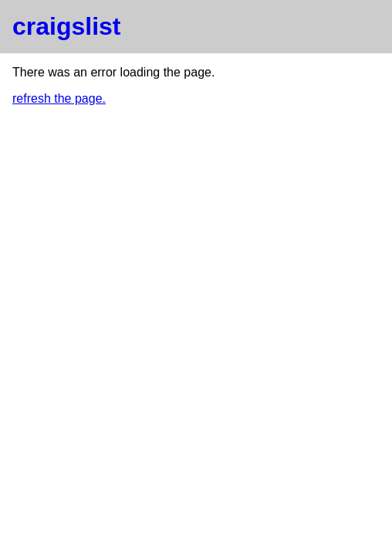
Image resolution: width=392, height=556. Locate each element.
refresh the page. (59, 98)
